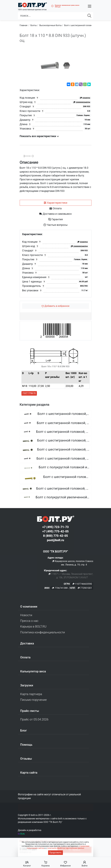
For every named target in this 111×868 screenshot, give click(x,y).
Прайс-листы (30, 711)
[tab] (56, 203)
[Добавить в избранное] (56, 306)
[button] (90, 6)
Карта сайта (29, 773)
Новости (26, 615)
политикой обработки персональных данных (66, 848)
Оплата (25, 657)
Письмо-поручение (34, 700)
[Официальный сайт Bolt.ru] (32, 5)
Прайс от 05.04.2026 (34, 719)
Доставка (27, 643)
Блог (24, 730)
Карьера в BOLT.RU (33, 626)
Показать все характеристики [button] (39, 136)
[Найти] (90, 16)
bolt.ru (21, 834)
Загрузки (27, 685)
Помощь (26, 745)
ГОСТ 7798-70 (29, 393)
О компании (29, 607)
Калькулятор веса (33, 671)
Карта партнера (31, 694)
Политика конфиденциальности (43, 632)
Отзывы (26, 759)
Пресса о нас (29, 621)
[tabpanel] (56, 264)
